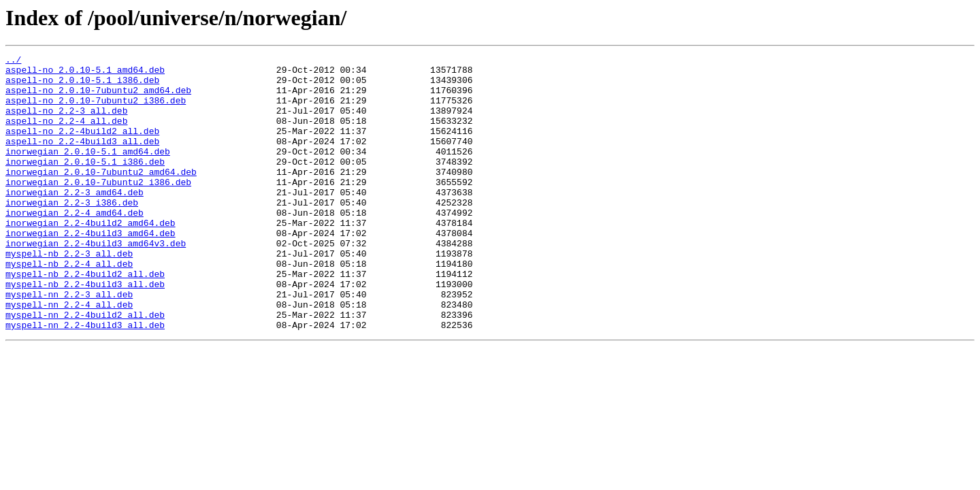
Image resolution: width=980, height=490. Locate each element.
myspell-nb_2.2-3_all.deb (69, 294)
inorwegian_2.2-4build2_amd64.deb (91, 257)
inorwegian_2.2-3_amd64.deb (75, 220)
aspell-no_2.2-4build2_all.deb (82, 147)
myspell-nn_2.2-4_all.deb (69, 355)
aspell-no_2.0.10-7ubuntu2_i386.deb (96, 110)
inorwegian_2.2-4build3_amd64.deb (91, 269)
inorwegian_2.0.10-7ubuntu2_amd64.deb (101, 196)
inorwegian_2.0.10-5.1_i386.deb (85, 184)
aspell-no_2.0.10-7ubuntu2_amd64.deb (98, 98)
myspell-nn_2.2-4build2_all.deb (85, 367)
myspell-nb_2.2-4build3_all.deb (85, 331)
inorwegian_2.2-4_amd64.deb (75, 245)
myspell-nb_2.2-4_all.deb (69, 306)
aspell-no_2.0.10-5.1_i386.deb (82, 86)
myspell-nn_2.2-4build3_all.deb (85, 380)
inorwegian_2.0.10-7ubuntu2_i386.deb (98, 208)
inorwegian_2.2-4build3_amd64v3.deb (96, 282)
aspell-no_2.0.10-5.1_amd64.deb (85, 73)
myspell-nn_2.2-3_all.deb (69, 343)
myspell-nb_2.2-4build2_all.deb (85, 318)
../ (13, 61)
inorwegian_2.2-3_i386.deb (72, 233)
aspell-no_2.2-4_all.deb (66, 135)
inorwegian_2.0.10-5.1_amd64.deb (88, 171)
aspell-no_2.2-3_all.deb (66, 122)
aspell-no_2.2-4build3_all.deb (82, 159)
